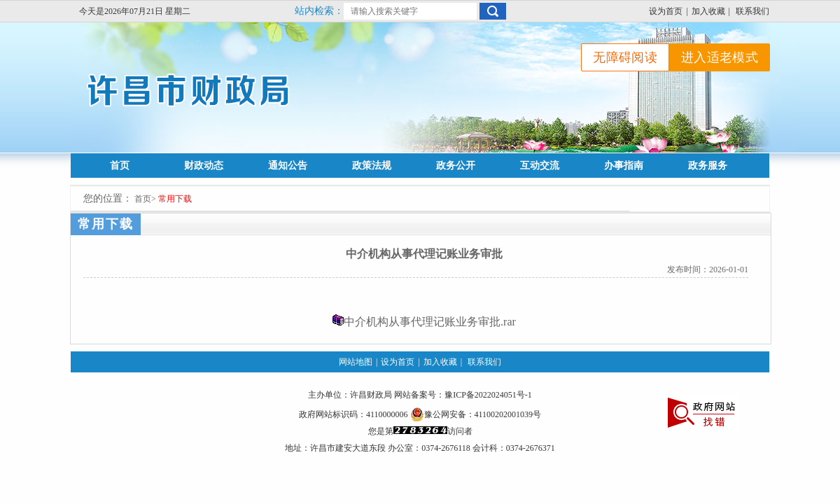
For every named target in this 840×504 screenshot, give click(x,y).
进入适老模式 (720, 57)
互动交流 (540, 166)
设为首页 (666, 11)
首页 (120, 166)
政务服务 (708, 166)
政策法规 (372, 166)
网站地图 (356, 362)
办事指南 (624, 166)
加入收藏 (708, 11)
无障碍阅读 (625, 57)
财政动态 (204, 166)
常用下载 (175, 199)
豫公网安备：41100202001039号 (476, 414)
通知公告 (288, 166)
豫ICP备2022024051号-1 (488, 395)
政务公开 (456, 166)
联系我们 (752, 11)
